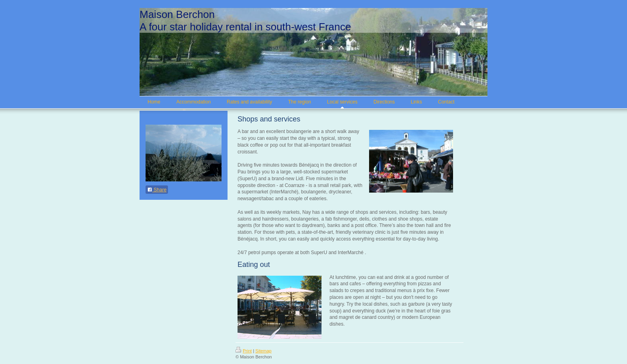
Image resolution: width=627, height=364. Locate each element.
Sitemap (264, 351)
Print (244, 351)
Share (157, 190)
